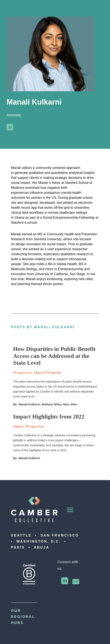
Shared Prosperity (48, 373)
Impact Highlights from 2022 (49, 417)
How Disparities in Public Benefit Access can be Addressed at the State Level (54, 356)
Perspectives (22, 373)
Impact (18, 426)
